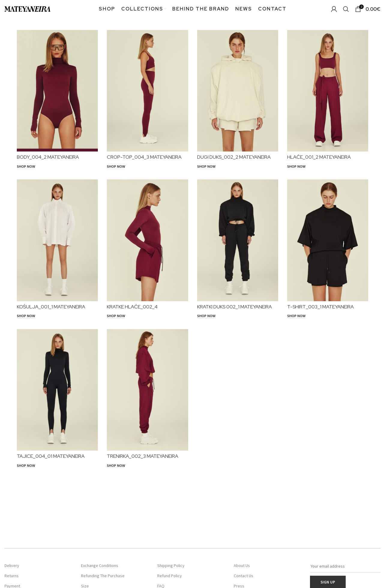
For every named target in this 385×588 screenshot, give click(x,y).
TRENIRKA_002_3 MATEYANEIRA (143, 456)
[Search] (346, 9)
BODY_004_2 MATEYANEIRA (48, 157)
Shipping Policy (171, 565)
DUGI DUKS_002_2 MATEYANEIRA (234, 157)
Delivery (12, 565)
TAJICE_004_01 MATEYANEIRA (51, 456)
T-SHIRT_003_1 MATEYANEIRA (320, 307)
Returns (12, 576)
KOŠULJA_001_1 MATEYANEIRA (51, 307)
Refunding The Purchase (103, 576)
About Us (242, 565)
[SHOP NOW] (26, 166)
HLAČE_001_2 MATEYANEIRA (319, 157)
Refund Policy (170, 576)
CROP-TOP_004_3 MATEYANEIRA (144, 157)
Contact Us (244, 576)
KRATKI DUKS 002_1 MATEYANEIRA (235, 307)
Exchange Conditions (100, 565)
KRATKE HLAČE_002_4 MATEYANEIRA (132, 309)
